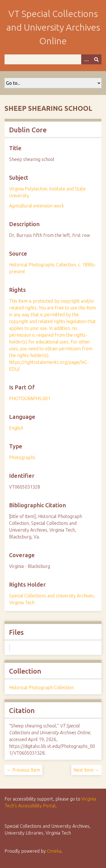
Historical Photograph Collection (41, 687)
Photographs (22, 457)
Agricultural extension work (36, 206)
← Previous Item (23, 770)
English (16, 428)
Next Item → (86, 770)
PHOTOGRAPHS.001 (30, 398)
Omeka (54, 851)
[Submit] (96, 59)
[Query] (53, 59)
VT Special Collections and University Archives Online (53, 27)
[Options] (86, 59)
